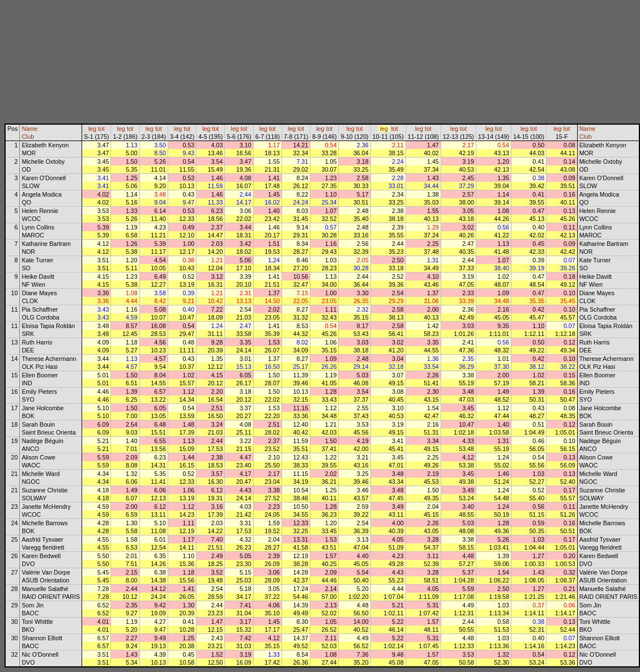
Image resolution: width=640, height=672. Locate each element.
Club (28, 137)
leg (92, 129)
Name (29, 129)
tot (101, 129)
